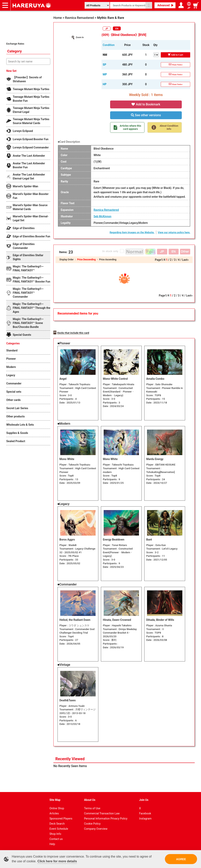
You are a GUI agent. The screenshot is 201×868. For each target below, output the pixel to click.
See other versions (146, 115)
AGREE (181, 859)
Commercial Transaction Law (102, 812)
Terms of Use (92, 807)
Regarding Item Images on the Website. (132, 232)
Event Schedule (59, 827)
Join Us (144, 798)
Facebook (145, 812)
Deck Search (57, 822)
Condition (109, 45)
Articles (54, 812)
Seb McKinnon (103, 216)
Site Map (55, 798)
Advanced (164, 5)
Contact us (56, 837)
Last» (185, 260)
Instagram (145, 817)
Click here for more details (57, 861)
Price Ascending (108, 260)
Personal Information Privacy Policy (106, 817)
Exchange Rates (15, 44)
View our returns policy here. (174, 232)
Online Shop (57, 807)
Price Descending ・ (88, 260)
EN (117, 29)
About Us (90, 798)
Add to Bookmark (146, 104)
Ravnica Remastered (106, 210)
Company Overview (96, 827)
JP (107, 29)
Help (52, 842)
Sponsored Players (61, 817)
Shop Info (55, 832)
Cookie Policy (92, 822)
